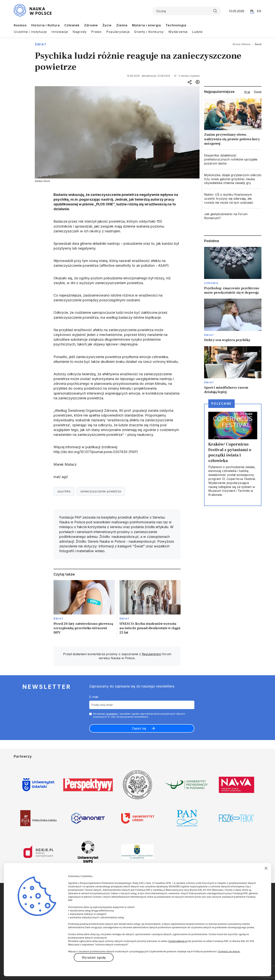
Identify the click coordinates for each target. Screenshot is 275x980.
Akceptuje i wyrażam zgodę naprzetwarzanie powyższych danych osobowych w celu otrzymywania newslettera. (139, 715)
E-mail (94, 697)
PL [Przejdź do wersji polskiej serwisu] (252, 11)
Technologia (176, 25)
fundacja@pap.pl (178, 941)
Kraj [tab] (247, 92)
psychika (64, 491)
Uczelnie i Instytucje (30, 32)
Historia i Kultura (46, 25)
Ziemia (122, 25)
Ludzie (197, 32)
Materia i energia (146, 25)
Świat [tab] (258, 92)
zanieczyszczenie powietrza (101, 491)
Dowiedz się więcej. (229, 951)
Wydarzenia (178, 32)
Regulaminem (152, 654)
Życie (107, 25)
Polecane (221, 404)
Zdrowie (91, 25)
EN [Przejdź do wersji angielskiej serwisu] (259, 11)
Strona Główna (241, 44)
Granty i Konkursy (149, 32)
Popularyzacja (118, 32)
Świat (41, 44)
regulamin (112, 714)
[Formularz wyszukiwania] (187, 11)
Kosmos (20, 25)
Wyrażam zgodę (94, 957)
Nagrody (80, 32)
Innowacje (60, 32)
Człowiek (72, 25)
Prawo (96, 32)
